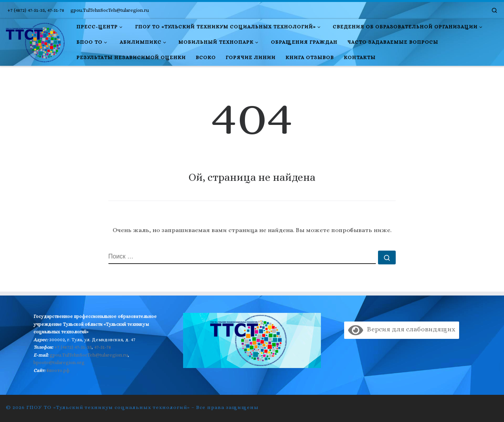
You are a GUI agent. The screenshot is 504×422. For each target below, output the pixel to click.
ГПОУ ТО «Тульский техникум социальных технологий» (108, 407)
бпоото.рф (58, 370)
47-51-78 (103, 347)
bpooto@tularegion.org (59, 363)
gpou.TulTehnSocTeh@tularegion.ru (89, 355)
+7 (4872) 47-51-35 (73, 347)
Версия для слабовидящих (401, 329)
